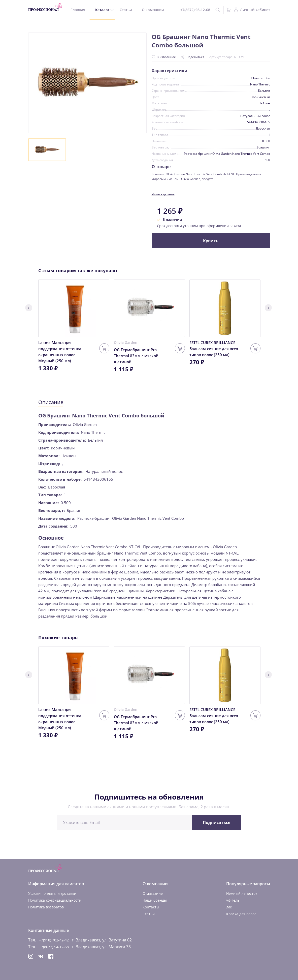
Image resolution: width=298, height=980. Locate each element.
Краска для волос (241, 914)
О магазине (153, 893)
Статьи (126, 10)
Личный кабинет (255, 10)
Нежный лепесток (242, 893)
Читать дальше (163, 194)
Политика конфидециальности (55, 900)
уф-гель (233, 900)
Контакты (151, 907)
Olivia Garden (126, 342)
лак (229, 907)
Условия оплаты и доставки (52, 893)
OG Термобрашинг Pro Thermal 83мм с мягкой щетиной (136, 356)
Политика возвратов (46, 907)
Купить (211, 241)
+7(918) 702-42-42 (54, 940)
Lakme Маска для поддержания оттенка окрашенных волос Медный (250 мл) (60, 352)
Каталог (102, 10)
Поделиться (193, 57)
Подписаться (217, 822)
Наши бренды (155, 900)
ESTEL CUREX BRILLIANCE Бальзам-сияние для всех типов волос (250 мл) (214, 349)
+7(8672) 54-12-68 (54, 947)
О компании (153, 10)
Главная (78, 10)
